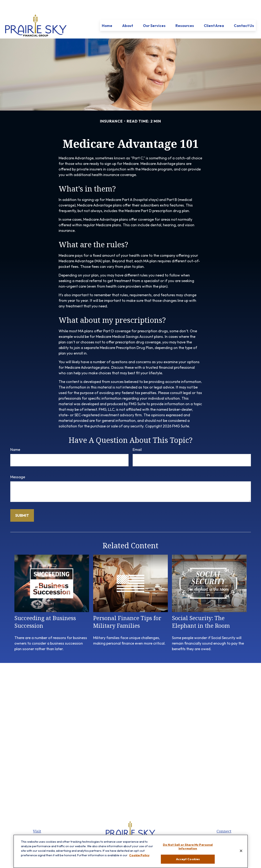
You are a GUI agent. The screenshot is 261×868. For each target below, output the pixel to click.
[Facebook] (120, 834)
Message (18, 465)
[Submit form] (22, 503)
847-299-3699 (229, 832)
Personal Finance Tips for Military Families (127, 609)
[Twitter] (127, 834)
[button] (107, 13)
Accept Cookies (188, 861)
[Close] (241, 853)
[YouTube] (141, 834)
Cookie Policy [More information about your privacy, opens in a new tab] (139, 857)
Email (137, 437)
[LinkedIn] (134, 834)
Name (15, 437)
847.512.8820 (229, 825)
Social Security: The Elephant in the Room (201, 609)
